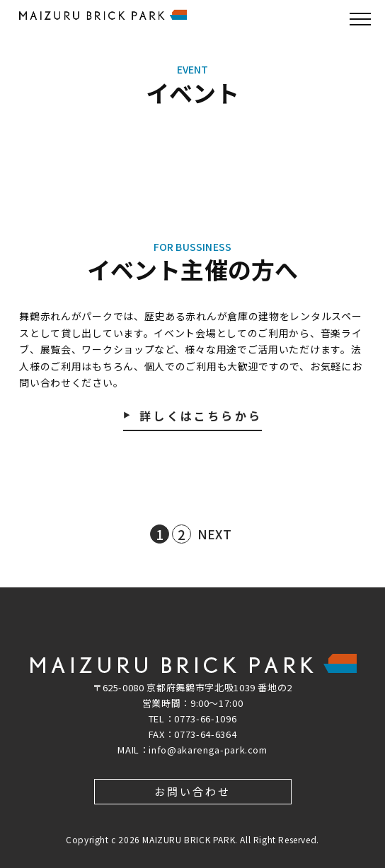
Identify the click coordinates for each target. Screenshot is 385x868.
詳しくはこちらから (201, 417)
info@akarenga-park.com (208, 750)
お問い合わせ (192, 791)
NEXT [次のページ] (214, 534)
